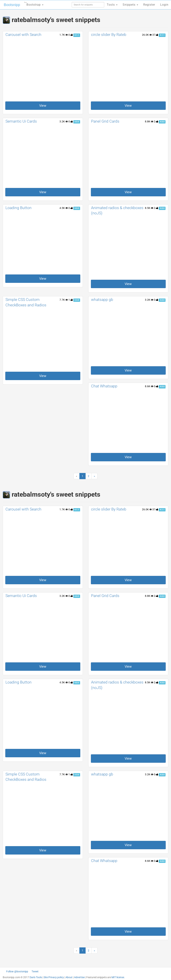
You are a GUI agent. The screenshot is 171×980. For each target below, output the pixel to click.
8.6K (149, 386)
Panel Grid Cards (105, 121)
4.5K (64, 208)
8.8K (149, 121)
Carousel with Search (23, 35)
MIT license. (118, 977)
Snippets (130, 5)
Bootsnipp (12, 5)
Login (164, 5)
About (69, 977)
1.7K (64, 35)
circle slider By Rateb (109, 35)
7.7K (64, 300)
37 (155, 35)
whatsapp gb (102, 300)
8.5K (149, 208)
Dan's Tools (36, 977)
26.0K (147, 35)
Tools (112, 5)
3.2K (64, 121)
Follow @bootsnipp (17, 971)
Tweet (35, 971)
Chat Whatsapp (104, 386)
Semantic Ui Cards (21, 121)
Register (149, 5)
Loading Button (19, 208)
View (43, 106)
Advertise (79, 977)
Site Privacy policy (54, 977)
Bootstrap (34, 4)
